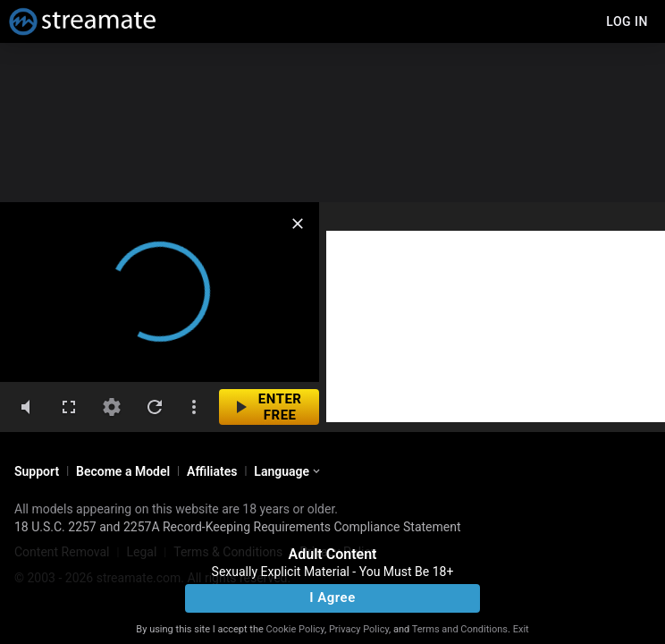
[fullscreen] (69, 407)
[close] (298, 224)
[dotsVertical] (194, 407)
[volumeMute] (26, 407)
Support (37, 471)
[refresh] (155, 407)
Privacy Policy (359, 629)
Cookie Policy (295, 629)
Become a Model (123, 471)
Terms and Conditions (460, 629)
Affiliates (212, 471)
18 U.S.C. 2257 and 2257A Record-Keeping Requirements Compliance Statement (238, 527)
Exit (521, 629)
